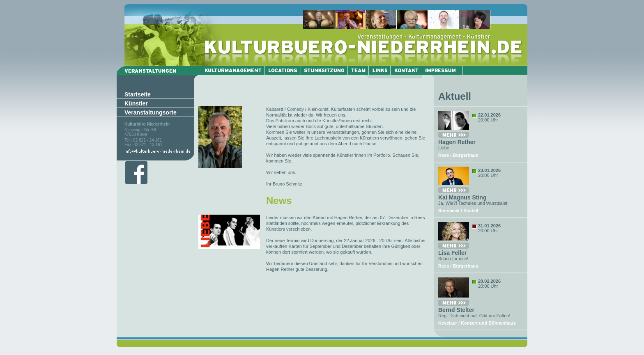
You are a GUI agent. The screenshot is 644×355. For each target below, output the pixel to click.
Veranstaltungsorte (151, 112)
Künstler (136, 103)
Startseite (138, 94)
